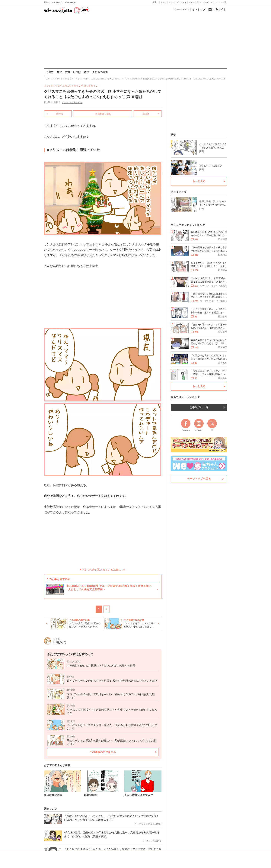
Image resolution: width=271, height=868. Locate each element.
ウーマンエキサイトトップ (190, 9)
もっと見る (199, 181)
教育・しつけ (73, 72)
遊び (86, 72)
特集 (173, 135)
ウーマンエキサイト (72, 102)
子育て (155, 2)
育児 (59, 72)
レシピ (172, 2)
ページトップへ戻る (199, 479)
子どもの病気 (100, 72)
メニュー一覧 (221, 2)
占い (199, 2)
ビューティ (182, 2)
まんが (192, 2)
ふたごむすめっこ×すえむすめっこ (80, 86)
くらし (164, 2)
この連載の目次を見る (103, 752)
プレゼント (208, 2)
